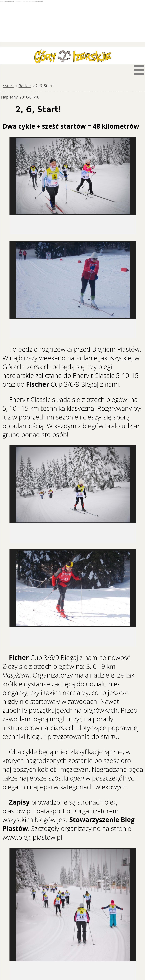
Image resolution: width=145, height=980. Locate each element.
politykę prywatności (39, 1)
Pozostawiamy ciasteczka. (9, 1)
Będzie (25, 86)
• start (8, 86)
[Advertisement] (73, 22)
